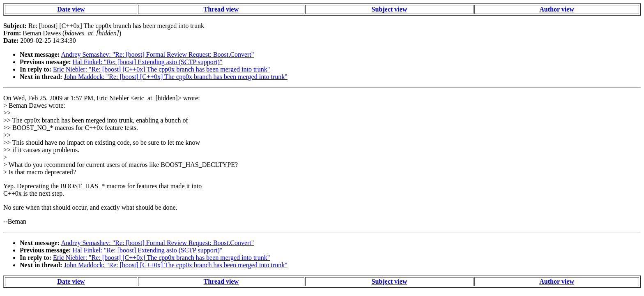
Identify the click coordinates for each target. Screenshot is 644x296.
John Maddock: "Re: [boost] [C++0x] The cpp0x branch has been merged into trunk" (176, 77)
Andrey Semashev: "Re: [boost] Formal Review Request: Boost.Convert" (157, 54)
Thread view (221, 9)
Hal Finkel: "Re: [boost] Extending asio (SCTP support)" (148, 62)
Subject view (390, 9)
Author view (557, 9)
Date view (71, 9)
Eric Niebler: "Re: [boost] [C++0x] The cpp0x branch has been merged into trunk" (161, 69)
